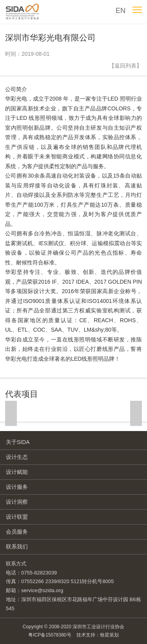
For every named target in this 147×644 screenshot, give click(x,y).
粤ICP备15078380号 (50, 635)
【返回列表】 (125, 66)
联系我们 (17, 547)
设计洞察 (17, 502)
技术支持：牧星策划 (98, 635)
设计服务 (17, 487)
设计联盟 (17, 517)
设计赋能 (17, 472)
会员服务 (17, 532)
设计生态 (17, 457)
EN (121, 11)
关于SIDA (18, 442)
